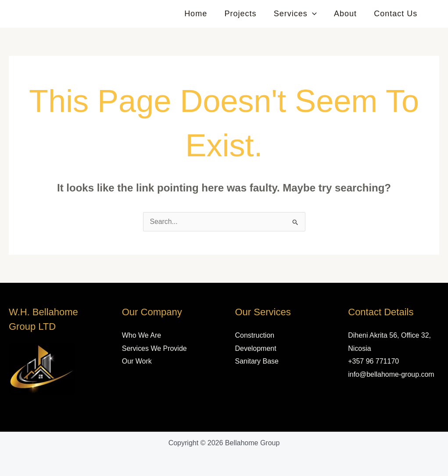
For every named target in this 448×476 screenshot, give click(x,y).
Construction (255, 335)
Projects (246, 14)
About (348, 14)
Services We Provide (154, 348)
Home (202, 14)
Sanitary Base (257, 361)
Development (256, 348)
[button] (316, 14)
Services (299, 14)
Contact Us (396, 14)
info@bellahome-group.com (391, 374)
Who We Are (142, 335)
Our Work (137, 361)
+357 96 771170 (373, 361)
